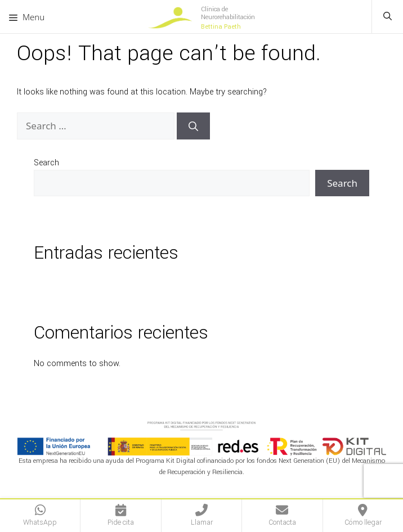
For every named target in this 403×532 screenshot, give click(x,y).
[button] (388, 17)
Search (46, 163)
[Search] (193, 126)
